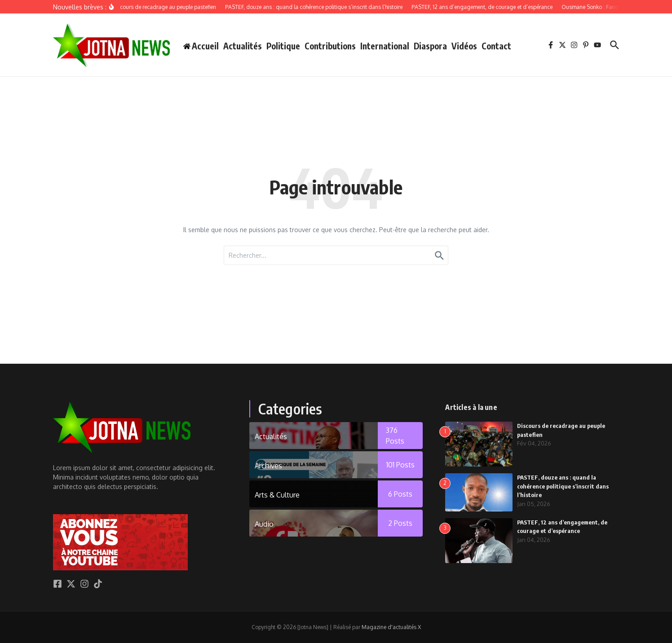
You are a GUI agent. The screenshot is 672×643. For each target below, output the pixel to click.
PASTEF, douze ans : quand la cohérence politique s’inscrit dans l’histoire (563, 486)
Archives (268, 466)
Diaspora (430, 46)
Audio (264, 524)
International (385, 46)
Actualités (243, 46)
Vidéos (464, 46)
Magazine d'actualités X (391, 627)
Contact (496, 46)
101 (400, 465)
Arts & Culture (277, 495)
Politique (283, 46)
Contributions (330, 46)
